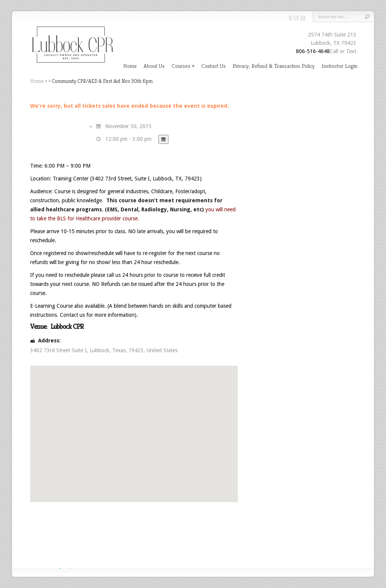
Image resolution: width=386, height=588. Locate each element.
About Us (154, 66)
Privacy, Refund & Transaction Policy (274, 66)
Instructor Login (339, 66)
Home (130, 66)
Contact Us (214, 66)
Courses (181, 66)
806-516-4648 (313, 51)
